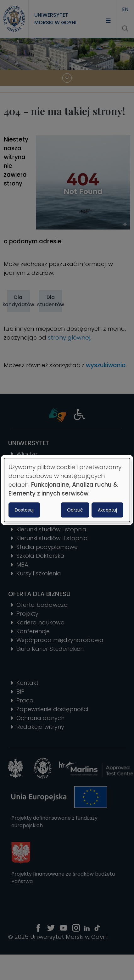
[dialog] (67, 490)
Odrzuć (75, 510)
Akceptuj (107, 510)
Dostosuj (24, 510)
